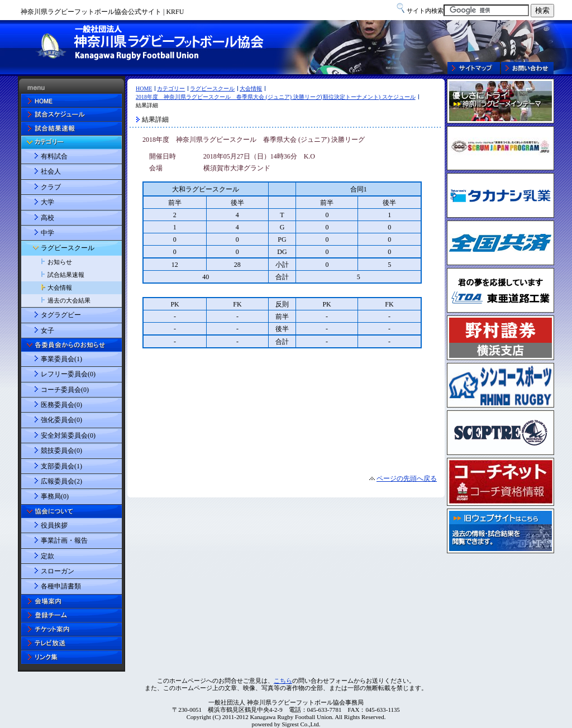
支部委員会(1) (61, 466)
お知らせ (60, 262)
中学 (47, 233)
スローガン (58, 571)
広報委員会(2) (61, 481)
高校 (47, 218)
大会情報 (251, 88)
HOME (144, 88)
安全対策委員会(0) (68, 435)
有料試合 (54, 156)
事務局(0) (55, 496)
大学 (47, 202)
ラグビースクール (212, 88)
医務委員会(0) (61, 405)
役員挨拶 (54, 525)
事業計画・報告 (64, 540)
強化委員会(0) (61, 420)
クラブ (51, 187)
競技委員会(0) (61, 451)
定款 (47, 556)
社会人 (51, 171)
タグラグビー (61, 315)
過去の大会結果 (69, 300)
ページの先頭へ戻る (407, 478)
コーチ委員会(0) (65, 390)
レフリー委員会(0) (68, 374)
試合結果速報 (66, 275)
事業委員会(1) (61, 359)
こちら (283, 681)
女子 (47, 331)
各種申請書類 (61, 586)
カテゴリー (171, 88)
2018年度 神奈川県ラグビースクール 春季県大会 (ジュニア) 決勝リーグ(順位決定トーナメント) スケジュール (276, 97)
